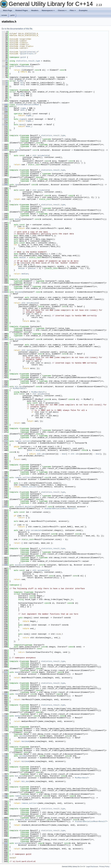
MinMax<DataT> (20, 388)
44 (5, 61)
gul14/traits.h (28, 54)
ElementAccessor (23, 66)
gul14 (13, 15)
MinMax (20, 81)
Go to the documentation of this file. (17, 29)
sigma (22, 119)
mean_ (23, 110)
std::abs (41, 454)
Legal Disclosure (92, 866)
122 (5, 114)
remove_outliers (23, 441)
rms (17, 185)
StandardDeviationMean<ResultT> (61, 508)
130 (5, 125)
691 (5, 694)
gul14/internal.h (29, 52)
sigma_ (24, 108)
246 (5, 219)
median (18, 219)
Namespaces (48, 10)
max (22, 85)
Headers (35, 10)
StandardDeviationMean (28, 105)
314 (5, 292)
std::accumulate (41, 155)
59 (5, 66)
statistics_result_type (28, 61)
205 (5, 185)
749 (5, 756)
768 (5, 776)
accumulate (20, 565)
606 (5, 565)
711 (5, 716)
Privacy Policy (104, 866)
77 (5, 81)
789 (5, 796)
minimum (19, 339)
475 (5, 441)
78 (5, 83)
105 (5, 105)
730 (5, 736)
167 (5, 150)
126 (5, 119)
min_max (19, 387)
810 (5, 820)
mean (21, 125)
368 (5, 339)
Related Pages (22, 10)
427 (5, 387)
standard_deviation (25, 507)
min (22, 83)
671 (5, 672)
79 (5, 85)
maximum (19, 292)
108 (5, 110)
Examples (83, 10)
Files (73, 10)
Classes (62, 10)
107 (5, 108)
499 (5, 478)
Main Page (8, 10)
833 (5, 843)
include (4, 15)
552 (5, 507)
